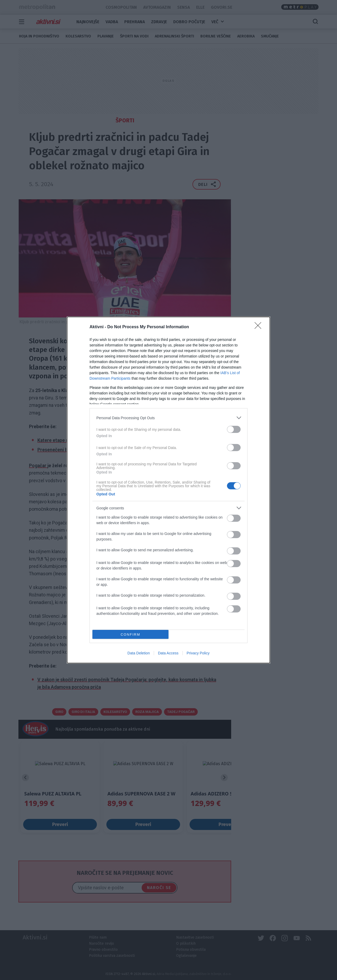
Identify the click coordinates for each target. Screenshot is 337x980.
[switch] (234, 429)
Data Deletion (139, 653)
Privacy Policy (198, 653)
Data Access (168, 653)
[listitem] (168, 418)
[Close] (260, 327)
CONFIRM (130, 634)
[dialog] (168, 490)
